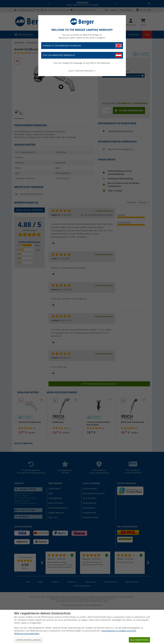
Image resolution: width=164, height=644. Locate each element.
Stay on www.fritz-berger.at (82, 55)
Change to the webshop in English (82, 46)
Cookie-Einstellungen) (28, 640)
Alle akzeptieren (139, 640)
